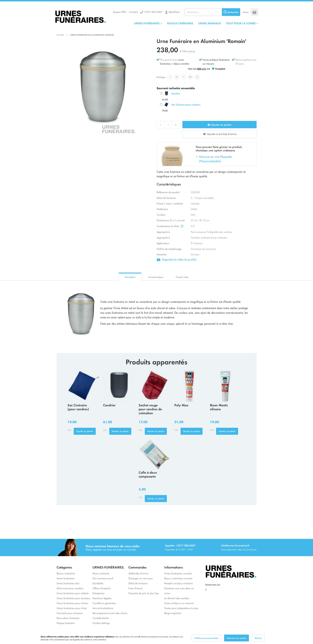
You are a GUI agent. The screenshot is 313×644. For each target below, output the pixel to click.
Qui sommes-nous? (103, 578)
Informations (174, 567)
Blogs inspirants (173, 613)
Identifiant (174, 12)
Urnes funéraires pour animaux (74, 598)
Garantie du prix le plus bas (144, 593)
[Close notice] (309, 638)
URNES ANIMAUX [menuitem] (210, 23)
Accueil (60, 35)
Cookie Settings (101, 623)
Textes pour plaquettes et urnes (181, 608)
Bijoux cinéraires (66, 573)
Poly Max (181, 405)
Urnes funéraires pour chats (72, 608)
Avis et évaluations (103, 608)
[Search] (231, 12)
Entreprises (98, 593)
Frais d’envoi (135, 588)
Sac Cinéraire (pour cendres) (186, 105)
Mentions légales (102, 598)
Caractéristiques (156, 277)
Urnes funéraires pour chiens (72, 603)
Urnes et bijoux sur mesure (179, 603)
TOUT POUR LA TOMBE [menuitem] (241, 23)
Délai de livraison (138, 583)
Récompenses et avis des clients (110, 613)
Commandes (137, 567)
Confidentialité (101, 618)
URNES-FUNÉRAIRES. (108, 567)
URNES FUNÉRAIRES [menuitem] (147, 23)
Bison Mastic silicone (219, 407)
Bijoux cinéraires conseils (178, 578)
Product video (182, 277)
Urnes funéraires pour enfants (73, 593)
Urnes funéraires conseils (178, 573)
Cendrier (176, 93)
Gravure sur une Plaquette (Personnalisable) (215, 159)
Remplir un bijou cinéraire (179, 583)
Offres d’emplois (102, 588)
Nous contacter (101, 573)
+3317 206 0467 (153, 12)
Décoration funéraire (68, 618)
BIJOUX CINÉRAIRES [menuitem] (180, 23)
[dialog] (156, 638)
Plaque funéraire (66, 623)
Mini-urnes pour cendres (70, 588)
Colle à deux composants (148, 474)
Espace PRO (120, 12)
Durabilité (98, 583)
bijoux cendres (182, 63)
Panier (246, 12)
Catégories (64, 567)
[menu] (196, 23)
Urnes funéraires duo (68, 583)
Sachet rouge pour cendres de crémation (150, 409)
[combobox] (212, 12)
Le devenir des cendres (177, 598)
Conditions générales (104, 603)
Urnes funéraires (66, 578)
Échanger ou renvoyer (141, 578)
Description (130, 277)
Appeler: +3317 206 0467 (180, 545)
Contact (133, 12)
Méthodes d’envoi (138, 573)
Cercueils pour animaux (70, 613)
